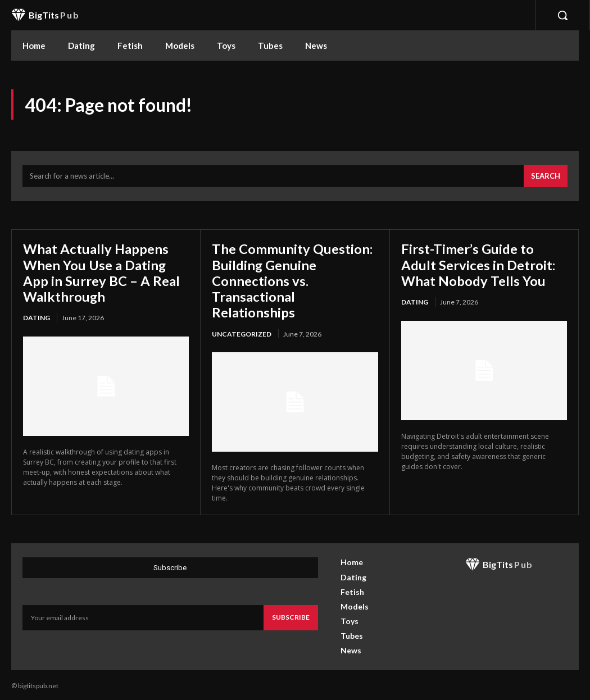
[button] (562, 15)
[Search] (546, 176)
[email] (143, 616)
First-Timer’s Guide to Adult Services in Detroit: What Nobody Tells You (478, 264)
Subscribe (291, 615)
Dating (37, 317)
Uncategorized (242, 332)
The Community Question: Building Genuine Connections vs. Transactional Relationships (292, 279)
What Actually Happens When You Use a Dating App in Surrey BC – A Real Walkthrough (101, 272)
